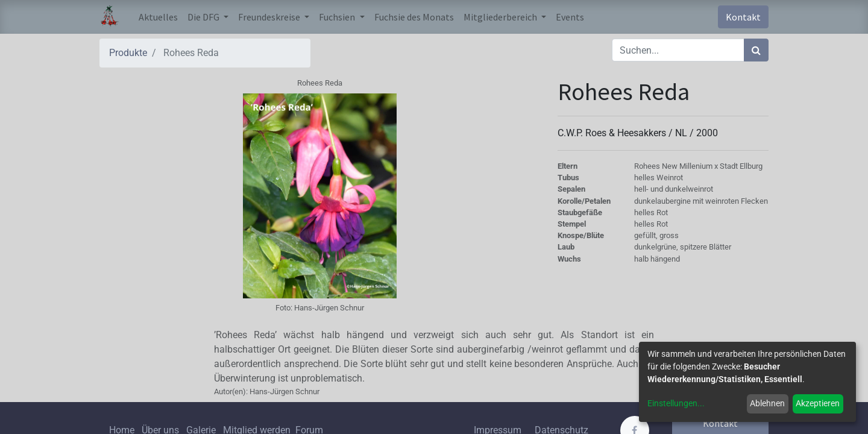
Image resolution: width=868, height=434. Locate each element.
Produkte (128, 53)
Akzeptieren (818, 403)
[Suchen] (756, 50)
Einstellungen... (676, 403)
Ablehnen (767, 403)
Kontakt (743, 17)
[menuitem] (158, 17)
